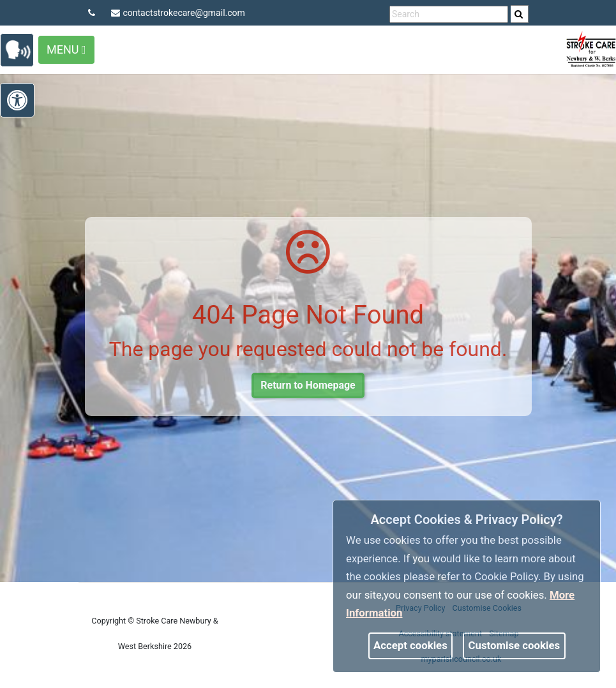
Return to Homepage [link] (308, 385)
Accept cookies (410, 645)
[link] (519, 14)
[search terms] (449, 14)
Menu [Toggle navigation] (66, 49)
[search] (520, 14)
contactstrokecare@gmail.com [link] (178, 13)
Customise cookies (515, 645)
